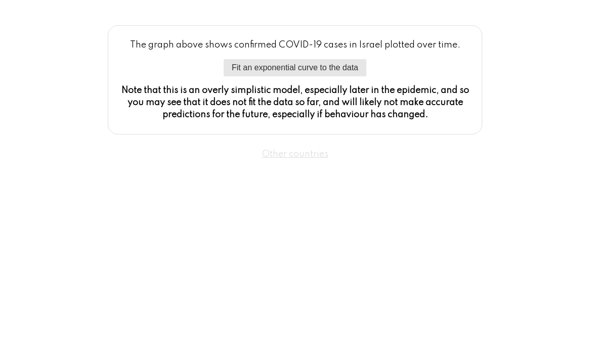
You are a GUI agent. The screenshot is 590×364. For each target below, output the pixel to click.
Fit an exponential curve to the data (295, 67)
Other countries (295, 154)
